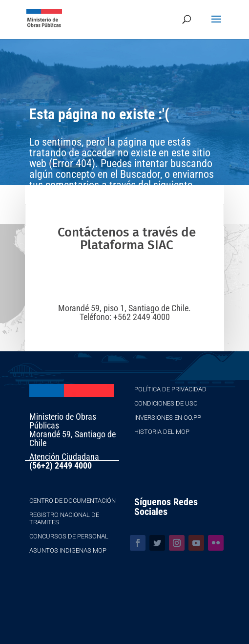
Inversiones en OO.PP (168, 418)
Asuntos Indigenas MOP (68, 550)
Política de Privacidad (170, 389)
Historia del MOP (162, 432)
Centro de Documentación (73, 501)
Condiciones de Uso (166, 403)
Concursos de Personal (69, 536)
